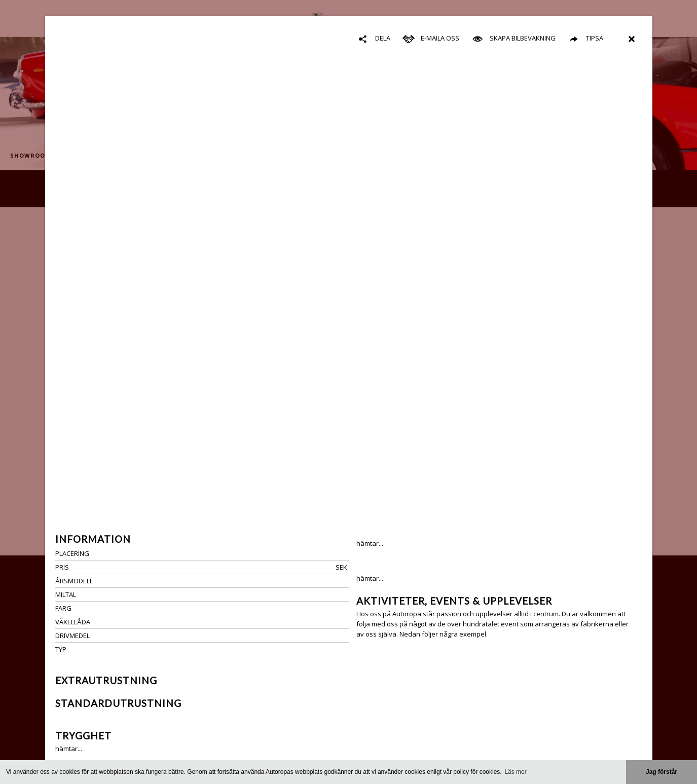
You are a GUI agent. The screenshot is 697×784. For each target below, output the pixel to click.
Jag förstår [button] (662, 772)
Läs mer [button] (515, 772)
